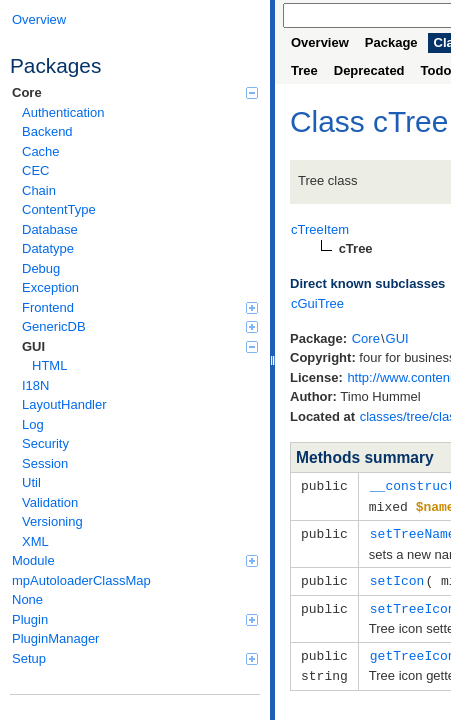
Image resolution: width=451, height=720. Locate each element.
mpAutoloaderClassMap (81, 580)
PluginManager (55, 638)
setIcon (397, 577)
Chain (39, 190)
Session (45, 463)
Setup (135, 658)
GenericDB (140, 326)
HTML (49, 365)
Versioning (52, 521)
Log (33, 424)
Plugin (135, 619)
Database (50, 229)
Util (31, 482)
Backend (47, 131)
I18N (35, 385)
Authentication (63, 112)
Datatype (48, 248)
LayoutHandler (64, 404)
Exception (50, 287)
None (27, 599)
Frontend (140, 307)
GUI (140, 346)
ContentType (59, 209)
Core (135, 92)
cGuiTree (317, 303)
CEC (35, 170)
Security (45, 443)
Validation (50, 502)
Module (135, 560)
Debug (41, 268)
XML (35, 541)
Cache (41, 151)
